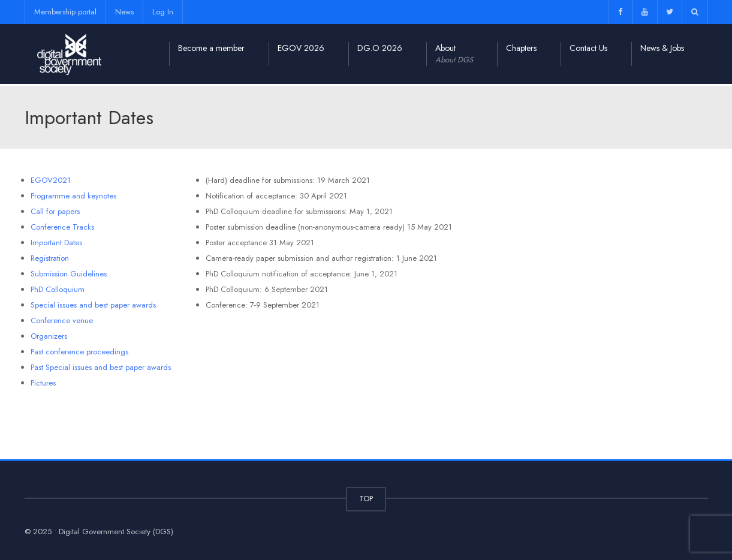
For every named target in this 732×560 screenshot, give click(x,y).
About (454, 54)
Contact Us (588, 48)
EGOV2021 (51, 180)
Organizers (49, 336)
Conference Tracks (62, 227)
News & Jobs (662, 48)
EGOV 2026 (301, 48)
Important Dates (56, 243)
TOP (366, 499)
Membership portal (65, 12)
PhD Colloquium (58, 289)
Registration (50, 258)
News (124, 12)
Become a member (211, 48)
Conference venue (62, 320)
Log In (163, 12)
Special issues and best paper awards (93, 305)
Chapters (521, 48)
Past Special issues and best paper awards (101, 367)
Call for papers (55, 211)
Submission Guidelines (69, 274)
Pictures (43, 383)
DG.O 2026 (380, 48)
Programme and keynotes (73, 196)
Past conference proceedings (79, 352)
